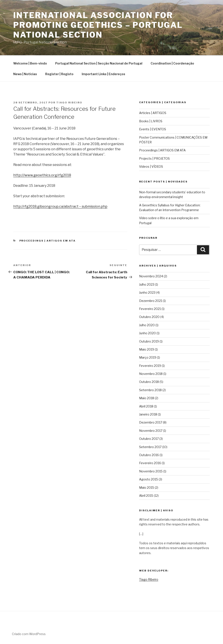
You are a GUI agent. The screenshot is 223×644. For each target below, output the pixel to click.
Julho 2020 (147, 325)
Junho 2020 (147, 333)
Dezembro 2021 (151, 301)
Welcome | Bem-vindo (30, 63)
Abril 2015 (146, 496)
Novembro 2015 (151, 471)
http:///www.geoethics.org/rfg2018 (42, 175)
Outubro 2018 (149, 382)
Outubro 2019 (149, 341)
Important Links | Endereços (103, 74)
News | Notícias (25, 74)
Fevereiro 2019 (150, 366)
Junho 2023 (147, 292)
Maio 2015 (147, 488)
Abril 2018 (146, 406)
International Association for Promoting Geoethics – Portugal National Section (98, 25)
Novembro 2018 (151, 374)
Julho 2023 (147, 284)
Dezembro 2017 (151, 422)
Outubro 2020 (149, 317)
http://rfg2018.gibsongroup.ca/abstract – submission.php (60, 206)
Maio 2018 (147, 398)
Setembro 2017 (150, 447)
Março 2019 (148, 357)
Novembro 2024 (151, 276)
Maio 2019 (147, 349)
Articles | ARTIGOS (153, 113)
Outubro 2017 (149, 439)
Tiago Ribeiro (69, 103)
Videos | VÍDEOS (151, 166)
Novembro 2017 (151, 431)
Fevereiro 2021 (150, 309)
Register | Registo (59, 74)
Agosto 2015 (149, 479)
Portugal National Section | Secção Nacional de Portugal (99, 63)
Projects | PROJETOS (154, 158)
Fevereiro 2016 (150, 463)
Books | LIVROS (151, 121)
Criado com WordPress (29, 634)
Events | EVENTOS (153, 129)
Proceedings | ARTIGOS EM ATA (48, 241)
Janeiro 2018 (148, 414)
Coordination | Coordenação (172, 63)
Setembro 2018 (150, 390)
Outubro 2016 (149, 455)
